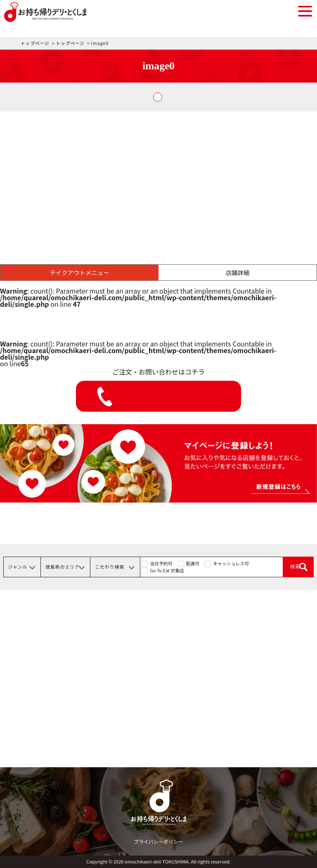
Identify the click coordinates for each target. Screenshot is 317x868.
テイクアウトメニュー (80, 272)
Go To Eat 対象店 (167, 570)
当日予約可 (161, 563)
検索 (295, 567)
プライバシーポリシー (158, 841)
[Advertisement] (158, 173)
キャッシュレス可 (231, 563)
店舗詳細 (238, 272)
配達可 (193, 563)
